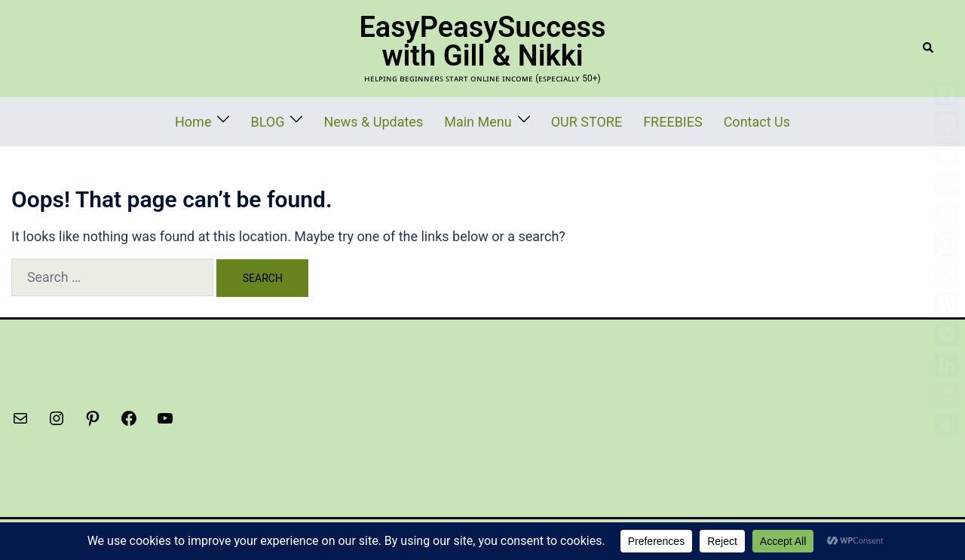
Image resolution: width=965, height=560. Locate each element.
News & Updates (395, 120)
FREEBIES (647, 120)
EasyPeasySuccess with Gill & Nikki (482, 41)
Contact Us (717, 120)
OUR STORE (574, 120)
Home (237, 120)
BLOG (303, 120)
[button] (929, 48)
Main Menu (480, 120)
